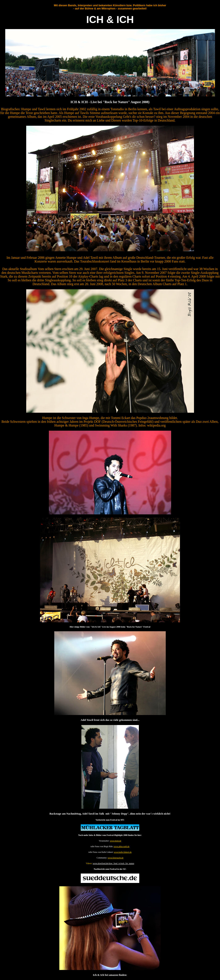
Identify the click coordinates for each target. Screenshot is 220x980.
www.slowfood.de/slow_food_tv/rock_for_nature (113, 863)
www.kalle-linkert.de (123, 852)
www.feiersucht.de (116, 858)
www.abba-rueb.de (122, 846)
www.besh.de (116, 841)
